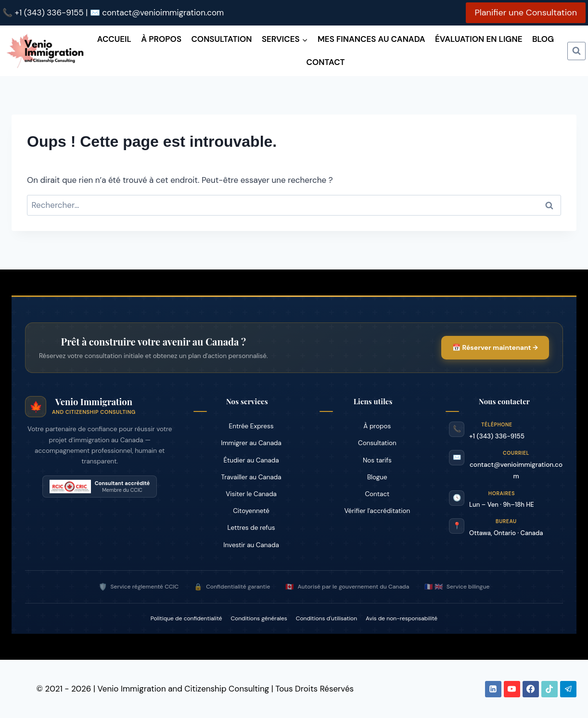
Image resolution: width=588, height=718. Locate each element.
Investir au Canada (251, 545)
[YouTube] (512, 689)
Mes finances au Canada (371, 39)
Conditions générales (259, 618)
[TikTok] (550, 689)
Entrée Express (251, 426)
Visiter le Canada (251, 494)
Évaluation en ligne (479, 39)
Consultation (221, 39)
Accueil (114, 39)
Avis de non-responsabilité (402, 618)
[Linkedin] (493, 689)
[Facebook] (531, 689)
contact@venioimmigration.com (163, 13)
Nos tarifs (377, 460)
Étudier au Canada (251, 460)
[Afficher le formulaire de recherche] (576, 51)
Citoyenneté (251, 511)
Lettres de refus (251, 528)
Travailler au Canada (251, 477)
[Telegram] (568, 689)
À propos (161, 39)
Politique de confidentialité (186, 618)
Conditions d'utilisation (326, 618)
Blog (543, 39)
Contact (325, 62)
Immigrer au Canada (251, 443)
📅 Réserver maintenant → (494, 347)
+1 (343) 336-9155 (49, 13)
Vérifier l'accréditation (377, 511)
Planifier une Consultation (526, 13)
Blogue (377, 477)
